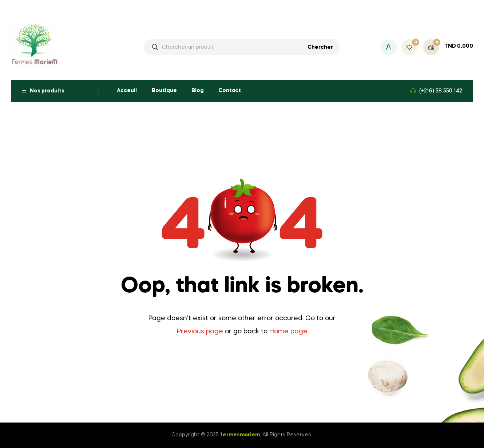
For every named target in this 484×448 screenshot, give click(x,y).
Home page (288, 332)
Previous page (200, 332)
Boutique (164, 91)
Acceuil (127, 91)
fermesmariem (240, 435)
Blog (198, 91)
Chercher (320, 47)
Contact (230, 91)
